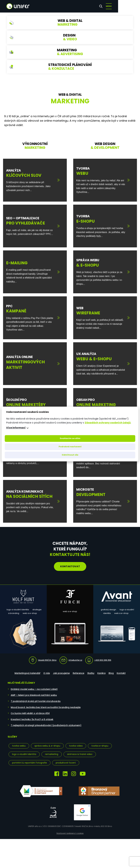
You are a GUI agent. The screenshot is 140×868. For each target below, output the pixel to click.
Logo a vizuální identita (24, 754)
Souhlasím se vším (70, 439)
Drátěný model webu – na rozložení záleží (34, 689)
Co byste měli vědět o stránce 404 (30, 713)
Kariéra (101, 673)
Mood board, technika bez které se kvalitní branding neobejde (46, 707)
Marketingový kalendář (27, 673)
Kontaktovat (70, 566)
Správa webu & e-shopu (47, 746)
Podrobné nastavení (70, 447)
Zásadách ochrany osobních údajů (108, 423)
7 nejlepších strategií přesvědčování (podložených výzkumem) (46, 725)
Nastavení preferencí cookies (70, 833)
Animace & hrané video (80, 754)
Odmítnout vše (70, 455)
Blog (111, 673)
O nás (47, 673)
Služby (91, 673)
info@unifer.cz (71, 660)
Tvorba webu (19, 746)
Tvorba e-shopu (100, 746)
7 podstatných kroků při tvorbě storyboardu (36, 701)
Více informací (16, 428)
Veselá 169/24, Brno (43, 660)
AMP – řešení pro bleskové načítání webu (34, 695)
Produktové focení (66, 763)
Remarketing (52, 754)
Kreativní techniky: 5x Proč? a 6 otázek (32, 719)
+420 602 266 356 (98, 660)
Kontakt (121, 673)
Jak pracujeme (61, 673)
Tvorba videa (76, 746)
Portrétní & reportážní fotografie (29, 763)
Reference (79, 673)
